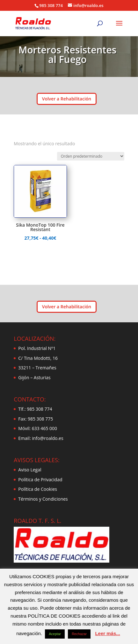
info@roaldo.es (47, 438)
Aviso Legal (30, 470)
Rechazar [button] (79, 634)
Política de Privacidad (40, 480)
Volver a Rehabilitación (67, 99)
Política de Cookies (38, 489)
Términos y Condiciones (43, 499)
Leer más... (107, 633)
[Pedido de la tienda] (91, 156)
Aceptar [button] (55, 634)
